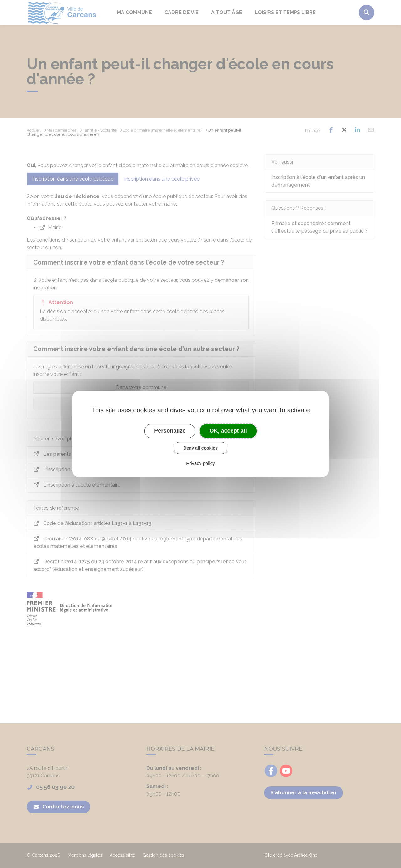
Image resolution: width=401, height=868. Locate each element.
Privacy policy (200, 463)
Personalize (170, 431)
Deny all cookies (200, 448)
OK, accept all (228, 431)
